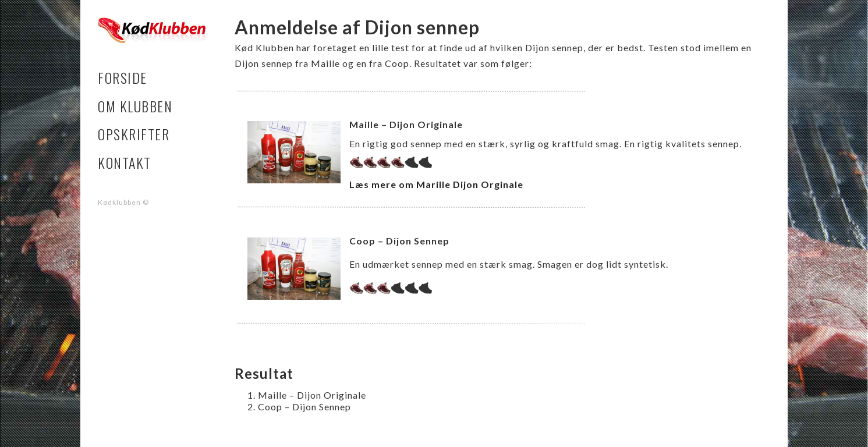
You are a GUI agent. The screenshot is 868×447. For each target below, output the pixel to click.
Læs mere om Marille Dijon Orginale (436, 184)
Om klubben (135, 106)
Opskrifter (134, 134)
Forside (123, 78)
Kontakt (125, 163)
